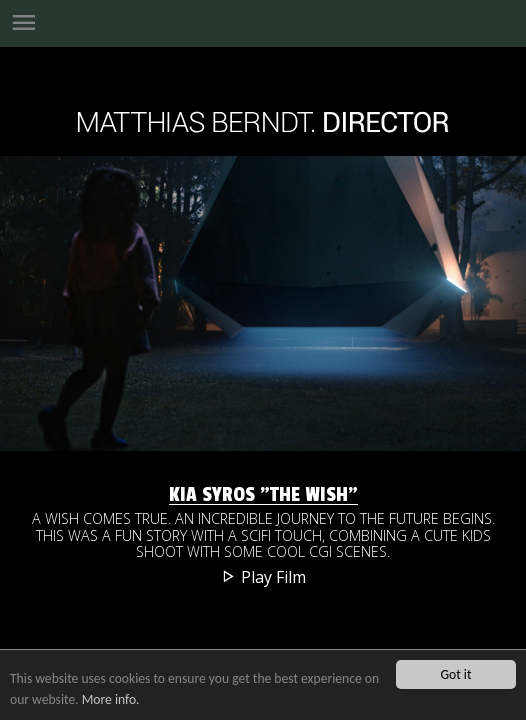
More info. (111, 699)
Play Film (263, 577)
